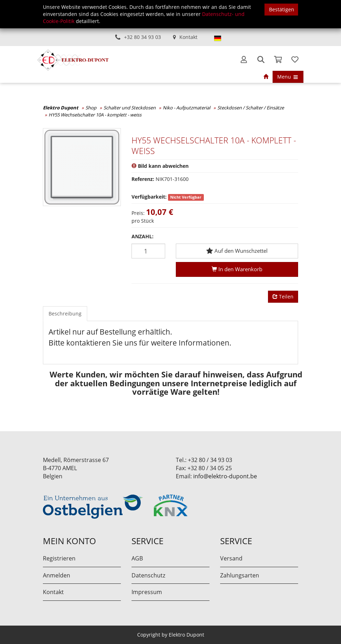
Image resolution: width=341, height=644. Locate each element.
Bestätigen (282, 9)
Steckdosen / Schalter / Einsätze (251, 108)
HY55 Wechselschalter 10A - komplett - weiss (95, 115)
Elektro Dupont (61, 108)
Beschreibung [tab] (65, 314)
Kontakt (188, 37)
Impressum (147, 592)
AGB (137, 558)
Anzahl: (142, 236)
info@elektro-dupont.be (225, 476)
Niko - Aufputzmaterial (186, 108)
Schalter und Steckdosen (130, 108)
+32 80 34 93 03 (142, 37)
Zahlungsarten (240, 575)
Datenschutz (148, 575)
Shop (91, 108)
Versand (231, 558)
